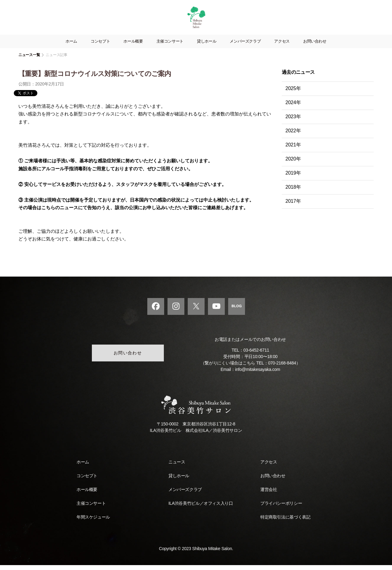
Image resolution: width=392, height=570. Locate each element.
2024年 (293, 108)
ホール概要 (133, 46)
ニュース (177, 467)
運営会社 (269, 494)
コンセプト (100, 46)
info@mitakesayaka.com (258, 375)
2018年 (293, 192)
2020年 (293, 164)
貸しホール (207, 46)
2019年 (293, 178)
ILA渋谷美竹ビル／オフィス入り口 (201, 508)
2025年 (293, 94)
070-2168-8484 (282, 368)
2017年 (293, 206)
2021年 (293, 150)
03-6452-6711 (256, 355)
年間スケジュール (93, 522)
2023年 (293, 122)
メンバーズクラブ (245, 46)
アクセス (282, 46)
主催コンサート (170, 46)
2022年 (293, 136)
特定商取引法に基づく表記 (285, 522)
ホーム (71, 46)
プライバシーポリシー (281, 508)
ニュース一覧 (29, 60)
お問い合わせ (315, 46)
